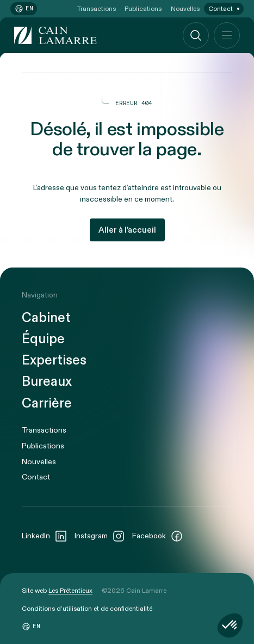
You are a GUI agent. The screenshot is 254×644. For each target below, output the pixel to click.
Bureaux (47, 382)
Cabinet (46, 318)
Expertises (54, 361)
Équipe (43, 340)
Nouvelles (185, 9)
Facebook (158, 536)
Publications (143, 9)
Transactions (97, 9)
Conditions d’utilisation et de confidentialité (87, 609)
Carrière (47, 404)
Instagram (100, 536)
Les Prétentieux (70, 591)
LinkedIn (45, 536)
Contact (221, 9)
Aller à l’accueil (127, 230)
